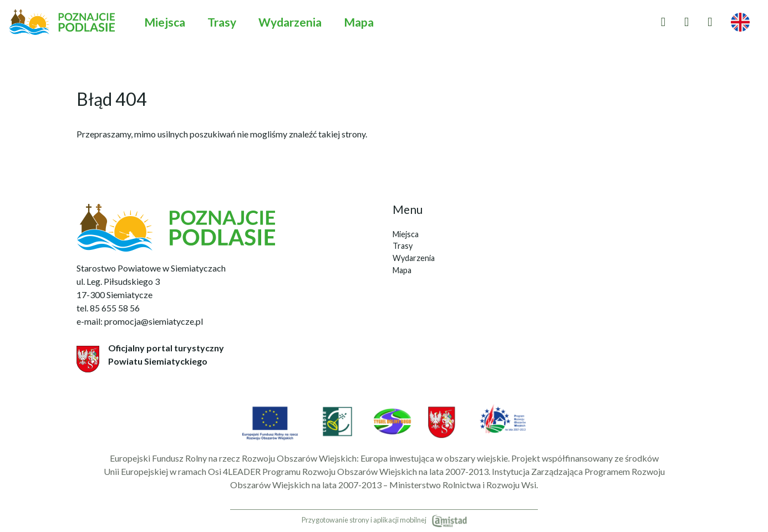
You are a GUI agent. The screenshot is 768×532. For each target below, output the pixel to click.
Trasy (222, 22)
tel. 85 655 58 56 (108, 308)
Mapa (359, 22)
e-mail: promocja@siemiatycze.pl (140, 321)
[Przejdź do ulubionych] (663, 22)
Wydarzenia (290, 22)
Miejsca (165, 22)
